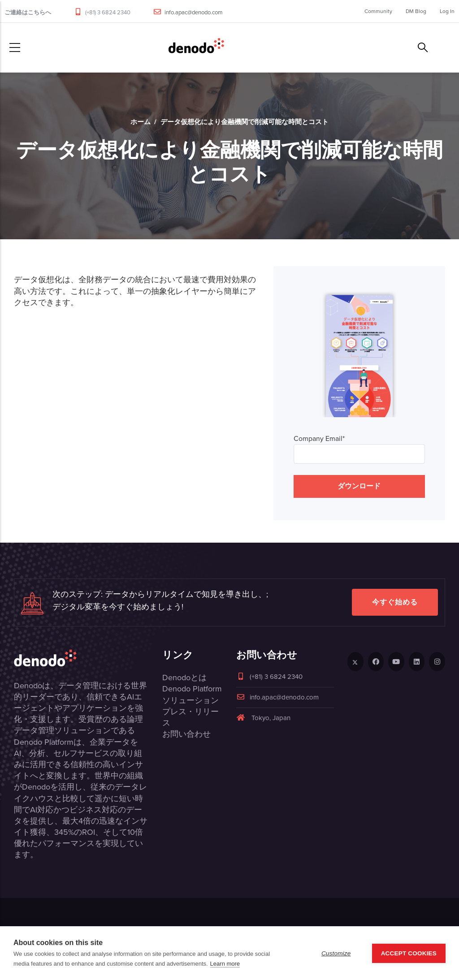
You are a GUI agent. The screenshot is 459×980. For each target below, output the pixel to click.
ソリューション (191, 700)
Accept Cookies (409, 953)
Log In (447, 11)
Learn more (225, 964)
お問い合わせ (186, 734)
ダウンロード (359, 486)
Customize (336, 953)
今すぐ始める (395, 602)
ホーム (141, 122)
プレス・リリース (191, 717)
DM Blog (416, 11)
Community (378, 11)
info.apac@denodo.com (194, 12)
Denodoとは (184, 678)
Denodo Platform (192, 689)
